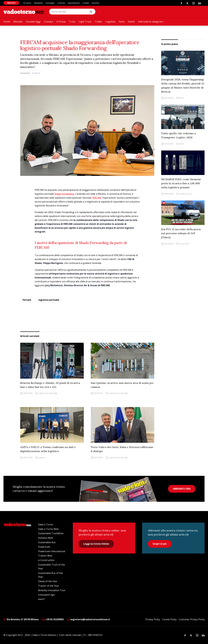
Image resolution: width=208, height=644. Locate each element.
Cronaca (48, 22)
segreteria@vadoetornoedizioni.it (89, 619)
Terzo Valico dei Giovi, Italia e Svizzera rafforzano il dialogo (122, 449)
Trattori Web (45, 556)
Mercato (18, 22)
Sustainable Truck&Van (51, 533)
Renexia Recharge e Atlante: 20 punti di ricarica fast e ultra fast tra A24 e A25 (50, 385)
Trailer (98, 22)
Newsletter (38, 3)
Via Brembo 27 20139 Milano (21, 619)
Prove (181, 244)
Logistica (110, 22)
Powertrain (44, 547)
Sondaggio (50, 3)
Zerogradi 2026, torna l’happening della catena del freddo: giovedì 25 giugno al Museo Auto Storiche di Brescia (183, 86)
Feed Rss (95, 3)
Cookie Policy (169, 619)
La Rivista (61, 3)
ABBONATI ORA (182, 489)
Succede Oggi (33, 22)
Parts (122, 22)
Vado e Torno (46, 524)
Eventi (131, 22)
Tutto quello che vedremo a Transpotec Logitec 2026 (179, 135)
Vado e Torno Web (48, 529)
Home (7, 22)
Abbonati (11, 3)
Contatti (86, 3)
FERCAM (97, 198)
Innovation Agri (47, 595)
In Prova (61, 22)
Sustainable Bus (47, 542)
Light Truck (85, 22)
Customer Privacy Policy (192, 619)
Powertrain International (52, 551)
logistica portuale (49, 300)
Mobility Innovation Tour (52, 590)
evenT (42, 599)
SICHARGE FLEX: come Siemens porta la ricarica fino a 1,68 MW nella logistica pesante (181, 183)
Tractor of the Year (49, 586)
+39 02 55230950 (53, 619)
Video (187, 244)
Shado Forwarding (64, 194)
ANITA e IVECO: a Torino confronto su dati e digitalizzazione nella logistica (48, 449)
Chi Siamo (27, 3)
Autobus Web (45, 538)
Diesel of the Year (48, 581)
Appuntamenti (74, 3)
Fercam (27, 300)
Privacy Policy (153, 619)
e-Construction (46, 560)
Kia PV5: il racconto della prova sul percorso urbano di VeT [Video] (181, 233)
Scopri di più (160, 544)
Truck (72, 22)
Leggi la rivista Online (96, 544)
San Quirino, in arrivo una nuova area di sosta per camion (122, 385)
